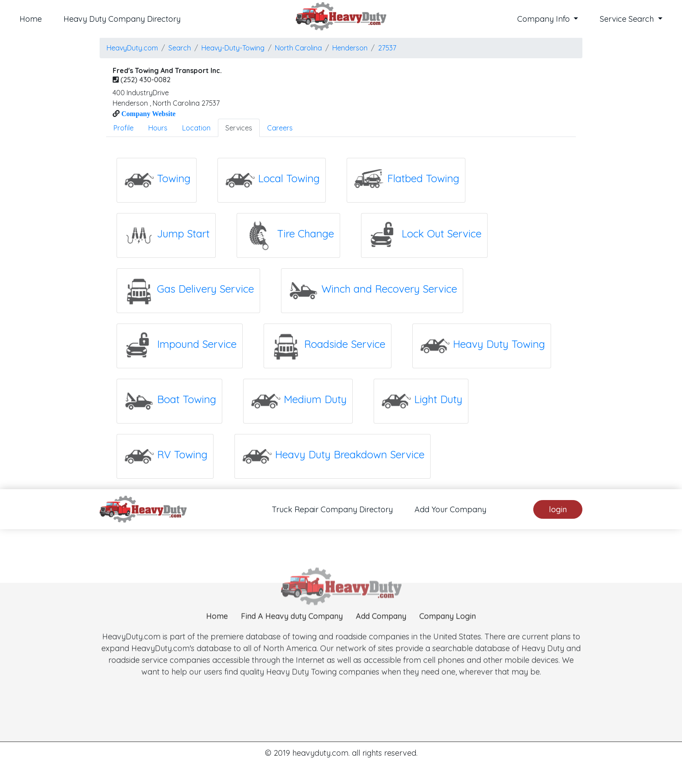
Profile (124, 128)
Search (180, 48)
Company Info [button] (545, 19)
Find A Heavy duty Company (292, 635)
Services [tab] (239, 128)
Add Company (381, 635)
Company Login (448, 635)
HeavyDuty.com (132, 48)
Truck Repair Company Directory (332, 509)
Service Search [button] (628, 19)
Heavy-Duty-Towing (233, 48)
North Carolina (298, 48)
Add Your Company (450, 509)
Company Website (148, 113)
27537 (387, 48)
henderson (350, 48)
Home (31, 19)
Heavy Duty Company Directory (122, 19)
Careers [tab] (280, 128)
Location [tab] (196, 128)
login (558, 509)
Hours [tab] (158, 128)
